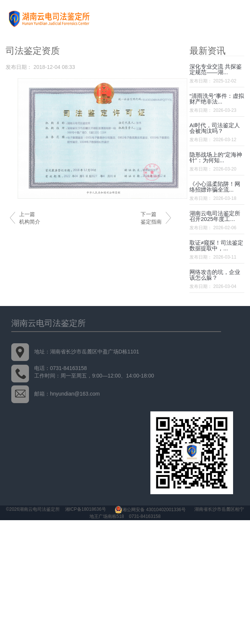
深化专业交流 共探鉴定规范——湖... (216, 69)
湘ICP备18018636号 (86, 510)
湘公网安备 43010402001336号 (150, 510)
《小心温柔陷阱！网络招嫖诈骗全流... (215, 187)
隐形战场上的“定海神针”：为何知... (216, 157)
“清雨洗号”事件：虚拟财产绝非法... (217, 99)
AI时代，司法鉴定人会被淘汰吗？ (215, 128)
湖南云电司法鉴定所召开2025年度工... (215, 216)
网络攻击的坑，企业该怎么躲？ (215, 275)
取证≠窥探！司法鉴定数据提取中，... (216, 245)
